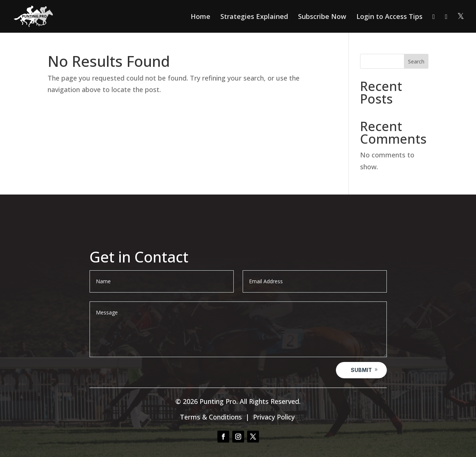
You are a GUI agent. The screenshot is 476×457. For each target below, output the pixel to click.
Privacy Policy (274, 417)
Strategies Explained (254, 17)
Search (416, 61)
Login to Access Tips (389, 17)
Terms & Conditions (211, 417)
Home (200, 17)
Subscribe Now (322, 17)
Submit (361, 370)
